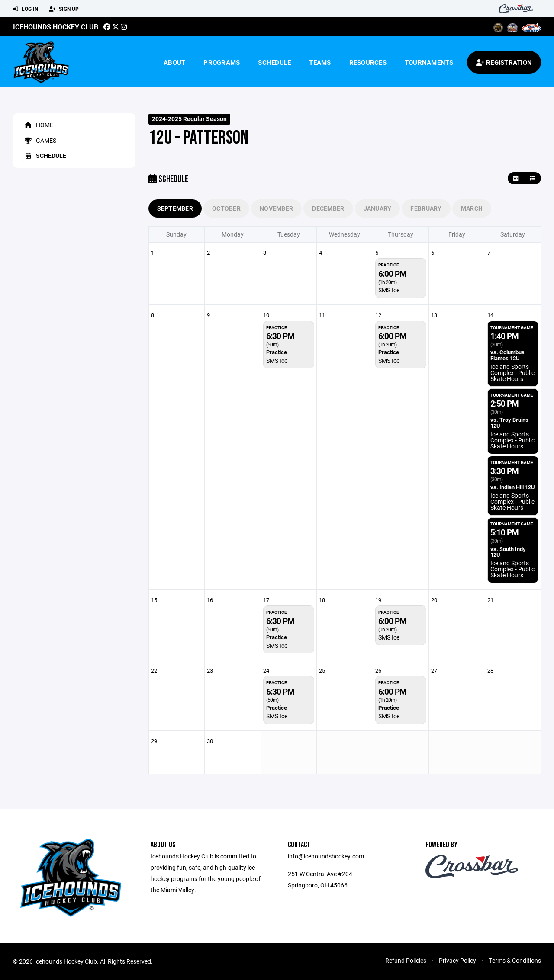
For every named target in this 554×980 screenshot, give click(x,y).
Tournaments (429, 62)
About (174, 62)
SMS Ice (389, 290)
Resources (368, 62)
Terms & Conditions (515, 960)
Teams (320, 62)
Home (37, 125)
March (472, 208)
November (276, 208)
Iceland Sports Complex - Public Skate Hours (512, 373)
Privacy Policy (457, 960)
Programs (222, 62)
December (328, 208)
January (378, 208)
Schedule (274, 62)
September (175, 208)
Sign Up (64, 9)
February (426, 208)
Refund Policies (406, 960)
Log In (26, 9)
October (226, 208)
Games (39, 140)
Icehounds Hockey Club (56, 27)
